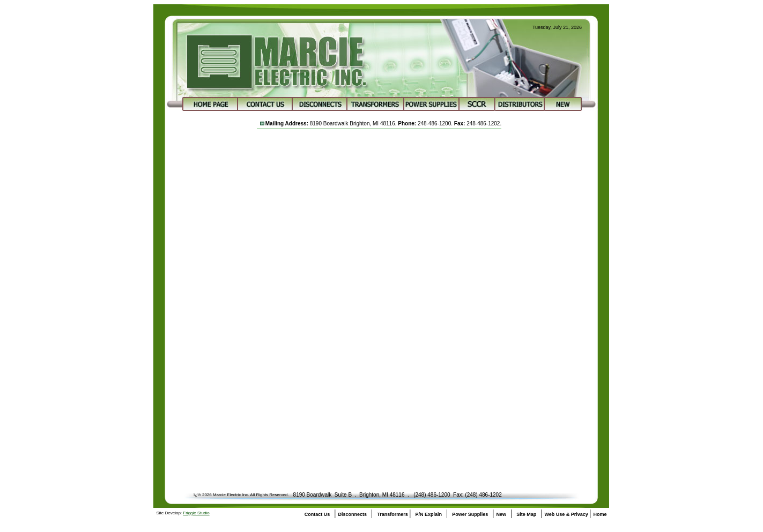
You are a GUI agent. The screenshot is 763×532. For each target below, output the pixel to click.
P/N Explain (429, 514)
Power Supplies (470, 514)
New (501, 514)
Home (600, 514)
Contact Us (317, 514)
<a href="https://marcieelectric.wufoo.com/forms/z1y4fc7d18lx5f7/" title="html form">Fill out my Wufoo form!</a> (379, 299)
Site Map (526, 514)
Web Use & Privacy (567, 514)
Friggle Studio (196, 513)
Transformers (393, 514)
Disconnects (353, 514)
